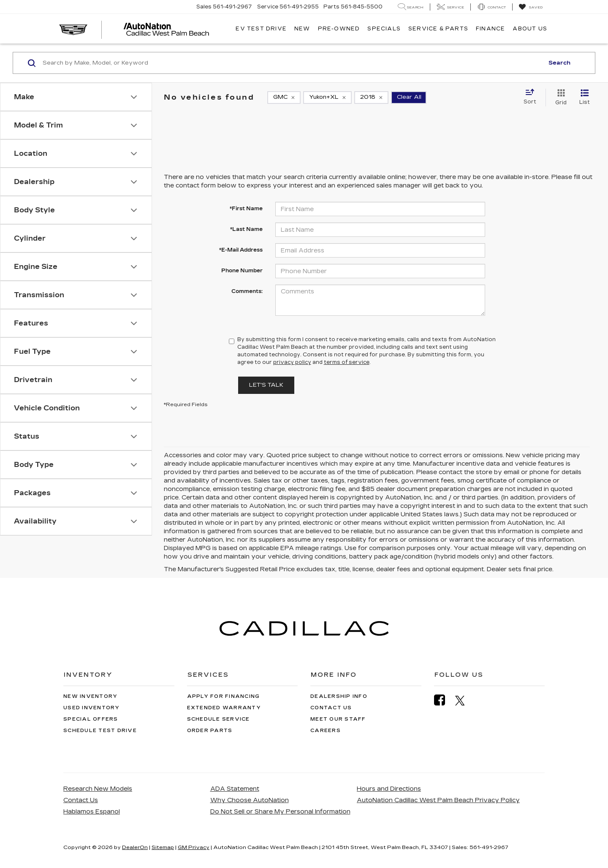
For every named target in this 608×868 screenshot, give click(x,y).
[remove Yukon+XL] (327, 98)
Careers (326, 731)
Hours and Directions (389, 789)
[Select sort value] (532, 97)
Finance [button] (490, 29)
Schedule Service (218, 719)
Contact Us (331, 708)
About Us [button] (530, 29)
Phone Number (242, 271)
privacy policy (292, 362)
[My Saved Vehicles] (531, 7)
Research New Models (98, 789)
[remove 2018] (371, 98)
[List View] (585, 98)
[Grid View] (559, 98)
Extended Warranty (224, 708)
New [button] (302, 29)
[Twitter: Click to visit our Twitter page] (464, 700)
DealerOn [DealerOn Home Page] (135, 847)
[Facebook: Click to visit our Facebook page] (444, 700)
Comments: (247, 291)
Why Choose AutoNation (250, 800)
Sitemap (163, 847)
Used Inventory (92, 708)
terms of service (347, 362)
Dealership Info (339, 696)
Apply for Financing (224, 696)
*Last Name (246, 229)
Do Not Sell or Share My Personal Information (280, 812)
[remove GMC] (284, 98)
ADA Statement (235, 789)
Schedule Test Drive (100, 731)
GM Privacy (194, 847)
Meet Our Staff (338, 719)
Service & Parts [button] (438, 29)
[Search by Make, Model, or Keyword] (292, 63)
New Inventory (90, 696)
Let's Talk (266, 385)
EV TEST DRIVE (261, 29)
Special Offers (91, 719)
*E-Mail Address (241, 250)
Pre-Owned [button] (339, 29)
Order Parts (210, 731)
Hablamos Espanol (92, 812)
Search (559, 63)
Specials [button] (384, 29)
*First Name (246, 209)
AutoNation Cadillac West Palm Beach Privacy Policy (438, 800)
